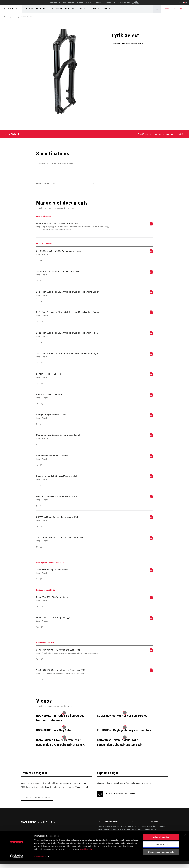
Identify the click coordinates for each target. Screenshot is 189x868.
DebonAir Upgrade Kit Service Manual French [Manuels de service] (73, 504)
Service (11, 9)
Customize (161, 851)
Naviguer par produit (37, 9)
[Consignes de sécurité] (151, 655)
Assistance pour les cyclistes (115, 831)
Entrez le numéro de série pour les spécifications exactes (56, 164)
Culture (100, 834)
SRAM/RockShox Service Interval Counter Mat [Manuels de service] (73, 525)
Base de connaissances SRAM (121, 798)
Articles (94, 9)
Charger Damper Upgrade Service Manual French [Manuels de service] (73, 442)
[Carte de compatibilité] (151, 602)
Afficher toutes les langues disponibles (57, 208)
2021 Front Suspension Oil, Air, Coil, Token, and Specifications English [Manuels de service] (73, 297)
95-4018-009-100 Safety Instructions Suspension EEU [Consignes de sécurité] (73, 679)
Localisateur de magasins (37, 802)
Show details (40, 863)
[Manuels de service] (151, 253)
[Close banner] (185, 841)
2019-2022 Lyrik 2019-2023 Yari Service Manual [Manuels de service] (73, 277)
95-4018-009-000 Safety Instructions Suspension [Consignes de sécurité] (73, 659)
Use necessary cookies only (161, 859)
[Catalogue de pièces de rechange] (151, 575)
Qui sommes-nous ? (159, 831)
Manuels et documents (63, 9)
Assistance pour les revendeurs (116, 834)
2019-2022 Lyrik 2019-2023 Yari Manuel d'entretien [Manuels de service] (73, 256)
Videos (82, 9)
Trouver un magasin (175, 9)
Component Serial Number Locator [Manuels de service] (73, 463)
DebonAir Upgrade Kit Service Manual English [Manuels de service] (73, 483)
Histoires (100, 831)
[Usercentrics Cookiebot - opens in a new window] (17, 863)
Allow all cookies (161, 844)
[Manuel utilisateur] (151, 225)
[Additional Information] (147, 169)
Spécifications (144, 134)
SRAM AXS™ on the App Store (140, 831)
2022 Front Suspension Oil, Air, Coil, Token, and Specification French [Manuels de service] (73, 339)
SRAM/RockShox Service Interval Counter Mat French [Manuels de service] (73, 546)
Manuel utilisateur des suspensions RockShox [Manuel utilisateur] (73, 227)
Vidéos (182, 134)
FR (185, 3)
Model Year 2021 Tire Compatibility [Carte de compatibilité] (73, 606)
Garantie (107, 9)
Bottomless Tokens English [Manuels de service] (73, 380)
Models (15, 17)
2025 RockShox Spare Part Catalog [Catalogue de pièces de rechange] (73, 578)
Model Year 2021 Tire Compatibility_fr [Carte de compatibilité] (73, 626)
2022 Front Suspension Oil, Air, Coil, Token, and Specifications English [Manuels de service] (73, 360)
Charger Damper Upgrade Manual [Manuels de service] (73, 422)
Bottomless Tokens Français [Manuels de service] (73, 401)
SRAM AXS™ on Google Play (139, 834)
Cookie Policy (87, 856)
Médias (154, 834)
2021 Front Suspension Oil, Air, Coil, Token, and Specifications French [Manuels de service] (73, 318)
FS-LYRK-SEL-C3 (26, 17)
